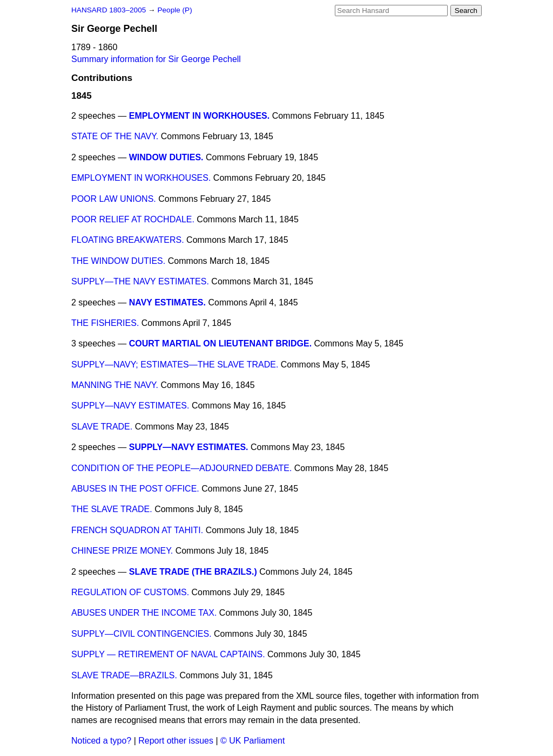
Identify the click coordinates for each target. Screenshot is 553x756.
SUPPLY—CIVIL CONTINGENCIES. (141, 634)
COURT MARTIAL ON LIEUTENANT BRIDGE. (220, 343)
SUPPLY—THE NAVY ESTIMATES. (140, 281)
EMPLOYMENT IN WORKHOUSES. (199, 116)
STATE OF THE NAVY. (115, 136)
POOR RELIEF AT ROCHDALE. (133, 219)
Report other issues (176, 741)
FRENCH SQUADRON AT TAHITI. (137, 530)
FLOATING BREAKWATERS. (128, 240)
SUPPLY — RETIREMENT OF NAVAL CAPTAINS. (168, 654)
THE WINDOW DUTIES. (118, 261)
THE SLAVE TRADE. (112, 509)
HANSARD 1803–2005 (109, 10)
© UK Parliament (252, 741)
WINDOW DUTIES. (166, 157)
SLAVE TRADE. (102, 427)
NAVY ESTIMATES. (167, 302)
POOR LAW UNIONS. (114, 199)
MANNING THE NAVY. (115, 385)
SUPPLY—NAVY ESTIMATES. (130, 406)
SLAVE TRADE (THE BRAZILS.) (193, 572)
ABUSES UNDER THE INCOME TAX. (144, 613)
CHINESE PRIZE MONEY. (122, 551)
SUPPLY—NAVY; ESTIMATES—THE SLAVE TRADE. (175, 365)
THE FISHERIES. (105, 323)
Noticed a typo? (101, 741)
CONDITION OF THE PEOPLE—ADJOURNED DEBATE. (181, 468)
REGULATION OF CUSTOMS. (130, 592)
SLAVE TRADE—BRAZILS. (124, 675)
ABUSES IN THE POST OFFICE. (135, 489)
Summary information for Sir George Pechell (156, 59)
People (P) (174, 10)
